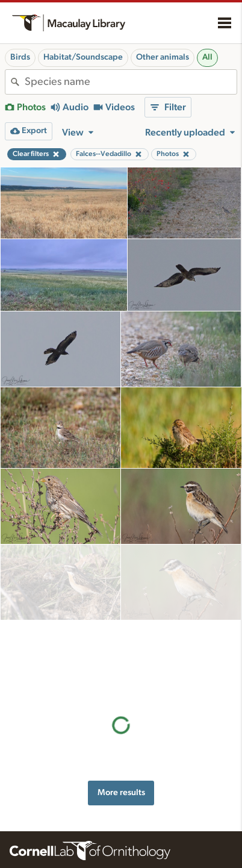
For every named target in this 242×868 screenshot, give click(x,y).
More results (121, 641)
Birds (20, 57)
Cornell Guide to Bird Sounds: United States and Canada (57, 826)
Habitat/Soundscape (83, 57)
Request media (157, 849)
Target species (156, 861)
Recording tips (157, 824)
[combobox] (131, 82)
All (207, 57)
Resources (156, 784)
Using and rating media (172, 836)
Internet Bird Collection (51, 861)
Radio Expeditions (42, 848)
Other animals (163, 57)
